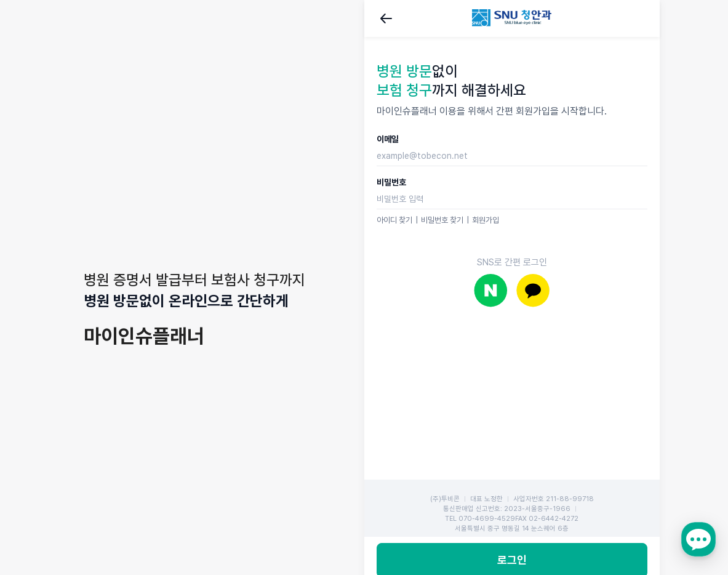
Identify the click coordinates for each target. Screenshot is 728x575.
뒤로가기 (386, 18)
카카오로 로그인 (533, 290)
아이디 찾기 (394, 220)
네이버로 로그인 (491, 290)
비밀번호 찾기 (442, 220)
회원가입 (486, 220)
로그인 (512, 491)
